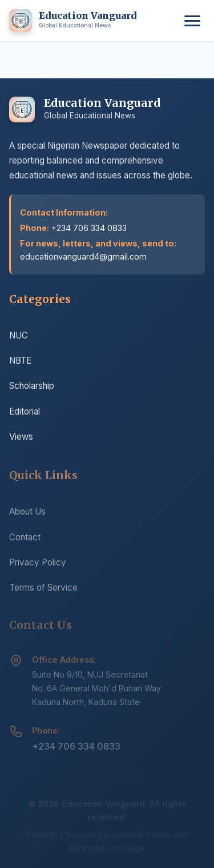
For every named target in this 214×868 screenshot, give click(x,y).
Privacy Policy (38, 565)
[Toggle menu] (192, 21)
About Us (27, 514)
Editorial (25, 412)
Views (21, 437)
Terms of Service (43, 590)
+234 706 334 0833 (76, 750)
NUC (19, 336)
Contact (25, 540)
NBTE (20, 361)
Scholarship (32, 387)
